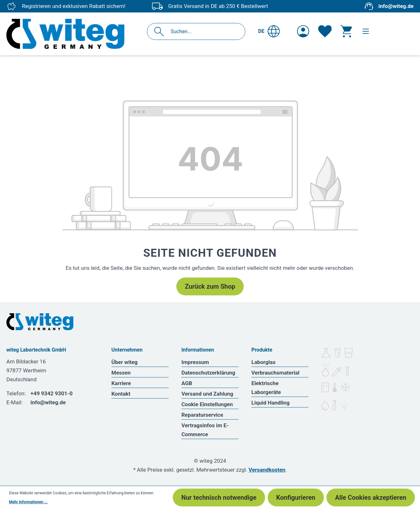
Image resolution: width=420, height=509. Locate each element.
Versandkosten (267, 470)
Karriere (121, 383)
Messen (121, 373)
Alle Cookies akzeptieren (371, 498)
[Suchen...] (203, 31)
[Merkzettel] (325, 31)
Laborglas (263, 362)
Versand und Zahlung (207, 394)
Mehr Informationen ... (28, 502)
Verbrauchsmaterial (275, 373)
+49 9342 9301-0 (52, 393)
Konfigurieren (296, 498)
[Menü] (366, 31)
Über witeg (125, 362)
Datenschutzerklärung (208, 373)
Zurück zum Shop (210, 286)
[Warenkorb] (346, 31)
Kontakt (121, 394)
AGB (187, 383)
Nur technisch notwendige (219, 498)
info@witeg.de (396, 6)
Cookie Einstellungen (207, 404)
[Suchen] (161, 31)
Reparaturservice (202, 415)
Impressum (195, 362)
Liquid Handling (271, 403)
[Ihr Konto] (303, 31)
